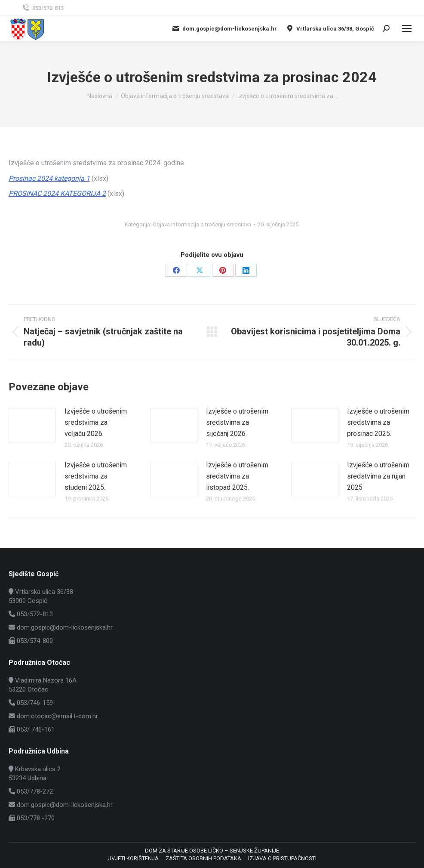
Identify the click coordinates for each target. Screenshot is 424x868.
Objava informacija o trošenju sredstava (202, 224)
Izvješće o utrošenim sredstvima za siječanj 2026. (237, 422)
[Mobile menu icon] (407, 28)
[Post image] (32, 425)
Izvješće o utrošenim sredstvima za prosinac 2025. (378, 422)
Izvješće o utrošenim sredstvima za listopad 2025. (237, 476)
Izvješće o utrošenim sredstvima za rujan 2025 (378, 476)
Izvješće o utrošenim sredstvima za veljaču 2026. (96, 422)
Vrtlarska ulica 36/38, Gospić (330, 28)
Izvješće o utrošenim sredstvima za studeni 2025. (96, 476)
